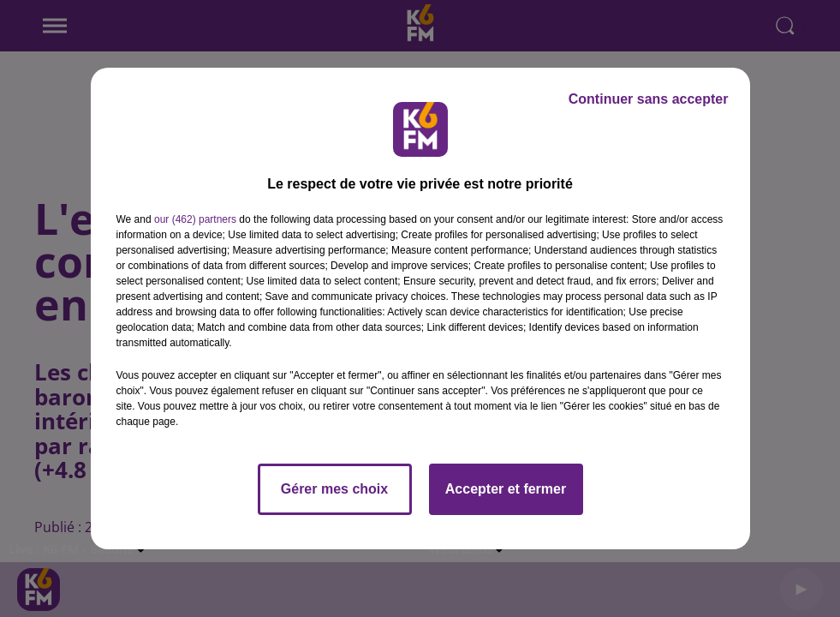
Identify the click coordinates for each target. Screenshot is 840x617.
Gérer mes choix (334, 489)
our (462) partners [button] (195, 219)
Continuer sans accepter (649, 99)
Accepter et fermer (506, 489)
